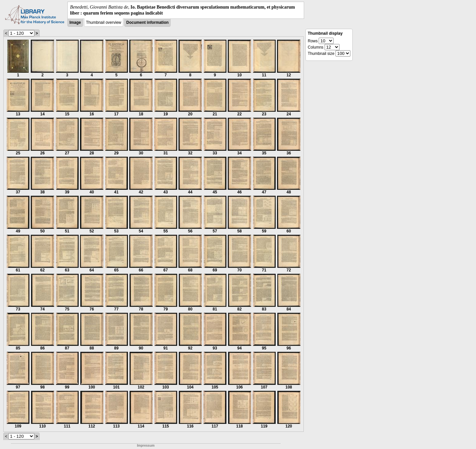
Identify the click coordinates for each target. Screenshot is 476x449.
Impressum (146, 446)
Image (75, 22)
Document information (147, 22)
